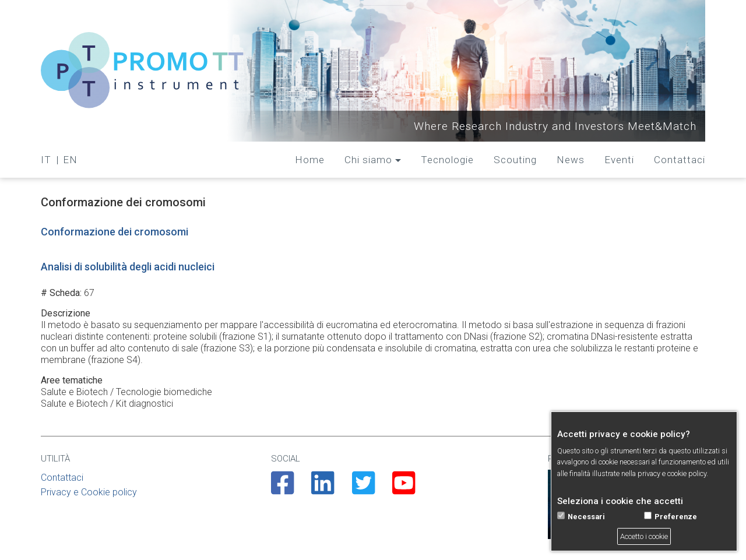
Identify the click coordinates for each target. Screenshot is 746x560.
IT (46, 160)
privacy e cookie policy (672, 473)
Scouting (515, 160)
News (571, 160)
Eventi (619, 160)
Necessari (586, 517)
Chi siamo (368, 160)
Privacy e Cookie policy (89, 492)
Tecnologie (447, 160)
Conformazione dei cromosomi (115, 232)
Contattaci (680, 160)
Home (310, 160)
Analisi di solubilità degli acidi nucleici (128, 267)
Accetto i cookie (644, 536)
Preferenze (676, 517)
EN (70, 160)
